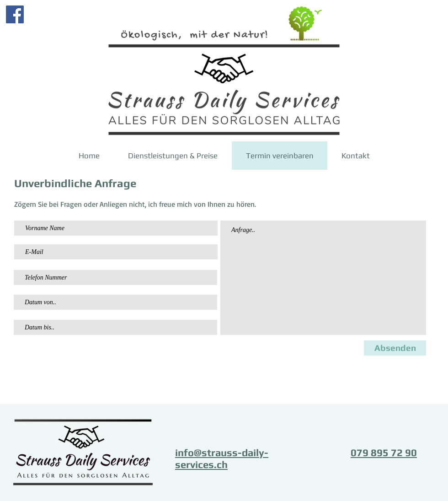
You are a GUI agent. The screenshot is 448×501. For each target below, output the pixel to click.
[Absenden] (395, 348)
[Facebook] (15, 14)
